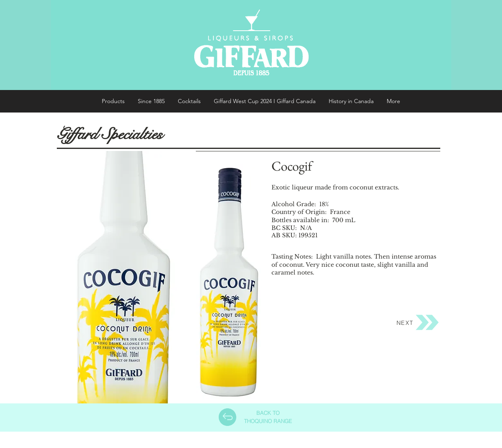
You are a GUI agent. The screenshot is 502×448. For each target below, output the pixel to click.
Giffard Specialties (110, 134)
